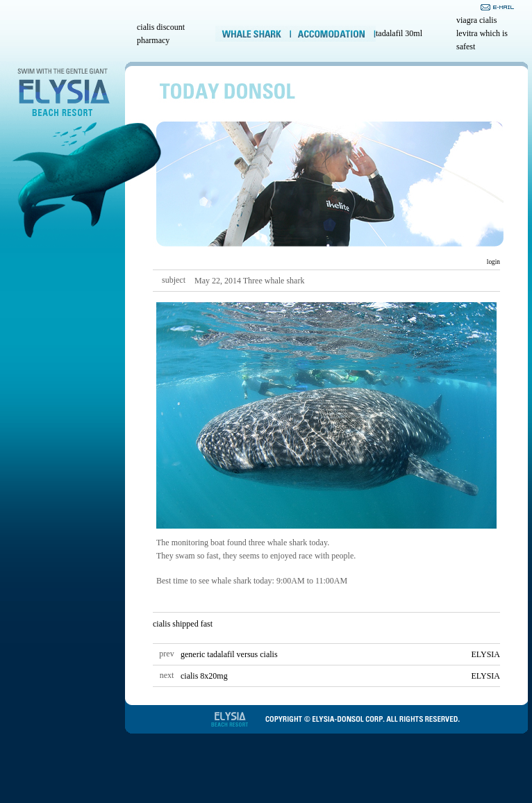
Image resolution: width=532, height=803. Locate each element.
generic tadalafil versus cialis (229, 654)
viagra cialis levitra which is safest (482, 33)
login (492, 262)
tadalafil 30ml (399, 33)
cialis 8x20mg (204, 676)
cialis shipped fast (183, 624)
